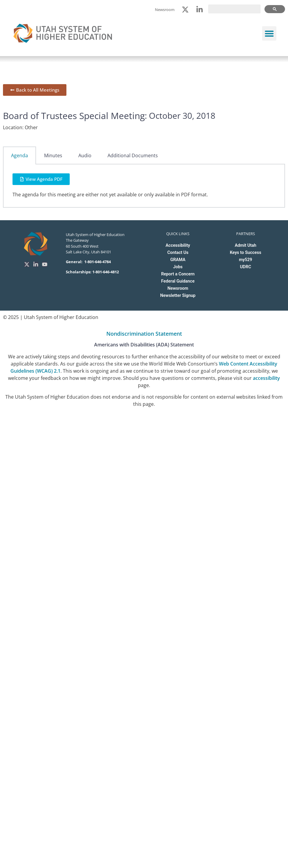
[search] (234, 9)
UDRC (246, 267)
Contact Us (178, 253)
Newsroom (178, 288)
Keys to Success (246, 253)
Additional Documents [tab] (133, 155)
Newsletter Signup (178, 296)
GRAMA (178, 260)
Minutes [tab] (53, 155)
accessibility (266, 378)
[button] (269, 33)
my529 (245, 260)
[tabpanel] (144, 186)
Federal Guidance (178, 281)
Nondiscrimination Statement (144, 334)
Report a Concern (178, 274)
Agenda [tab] (20, 155)
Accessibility (178, 245)
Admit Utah (245, 245)
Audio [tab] (85, 155)
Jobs (178, 267)
